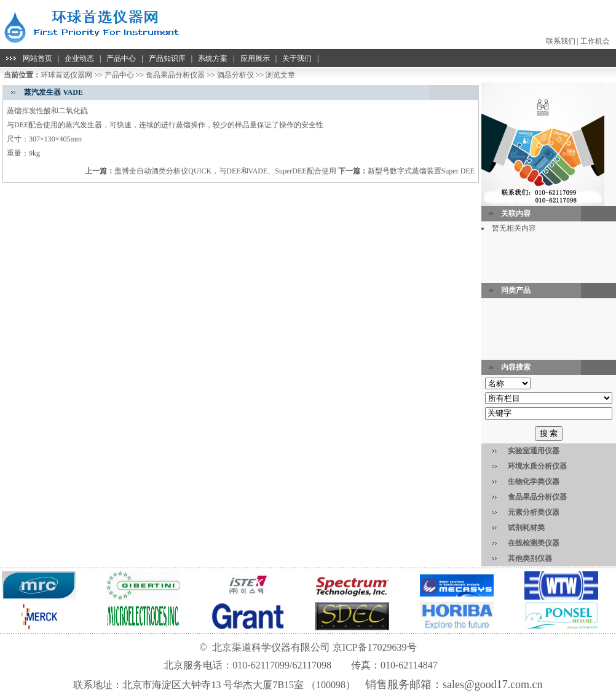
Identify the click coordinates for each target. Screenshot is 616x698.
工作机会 (595, 41)
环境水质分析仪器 (537, 466)
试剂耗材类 (526, 528)
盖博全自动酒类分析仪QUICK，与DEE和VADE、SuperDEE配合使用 (225, 171)
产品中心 (121, 58)
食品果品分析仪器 (175, 75)
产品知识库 (167, 58)
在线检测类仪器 (534, 543)
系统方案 (213, 58)
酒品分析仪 (235, 75)
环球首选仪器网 (66, 75)
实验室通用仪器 (534, 451)
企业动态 (79, 58)
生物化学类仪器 (534, 482)
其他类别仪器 (530, 558)
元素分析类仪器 (534, 512)
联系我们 (561, 41)
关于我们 (297, 58)
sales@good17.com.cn (493, 684)
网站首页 (38, 58)
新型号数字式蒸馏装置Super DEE (421, 171)
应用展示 (255, 58)
